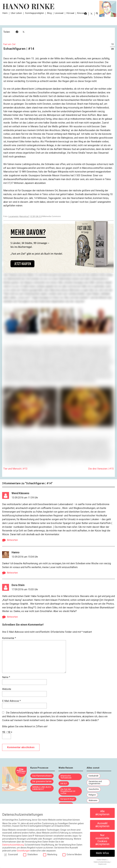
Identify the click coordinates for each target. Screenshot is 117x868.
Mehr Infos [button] (102, 853)
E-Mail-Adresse (11, 701)
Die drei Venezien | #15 (101, 469)
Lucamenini (13, 216)
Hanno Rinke (28, 6)
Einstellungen (23, 851)
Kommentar (9, 638)
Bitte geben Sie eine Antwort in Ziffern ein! (25, 726)
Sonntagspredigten (35, 13)
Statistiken (30, 854)
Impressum (102, 864)
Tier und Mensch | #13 (15, 469)
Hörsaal (70, 13)
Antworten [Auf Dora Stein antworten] (12, 617)
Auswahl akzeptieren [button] (102, 825)
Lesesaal (59, 13)
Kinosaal (82, 13)
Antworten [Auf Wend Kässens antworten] (12, 540)
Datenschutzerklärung (22, 713)
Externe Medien (72, 854)
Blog (49, 13)
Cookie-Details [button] (102, 860)
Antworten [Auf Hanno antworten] (12, 573)
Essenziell (11, 854)
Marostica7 (24, 216)
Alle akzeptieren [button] (102, 813)
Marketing (50, 854)
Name (6, 677)
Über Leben (16, 13)
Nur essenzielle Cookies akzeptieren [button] (102, 840)
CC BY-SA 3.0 (36, 216)
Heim (5, 13)
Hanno (16, 552)
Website (7, 689)
